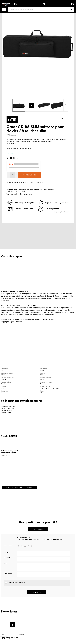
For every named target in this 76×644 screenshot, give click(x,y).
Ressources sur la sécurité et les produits (19, 487)
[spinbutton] (12, 175)
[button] (17, 175)
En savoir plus (11, 144)
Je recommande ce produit (17, 583)
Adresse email (8, 573)
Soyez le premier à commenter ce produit (19, 148)
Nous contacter (38, 529)
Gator (40, 319)
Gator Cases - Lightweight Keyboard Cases (10, 638)
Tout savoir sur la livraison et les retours (19, 194)
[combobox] (41, 9)
